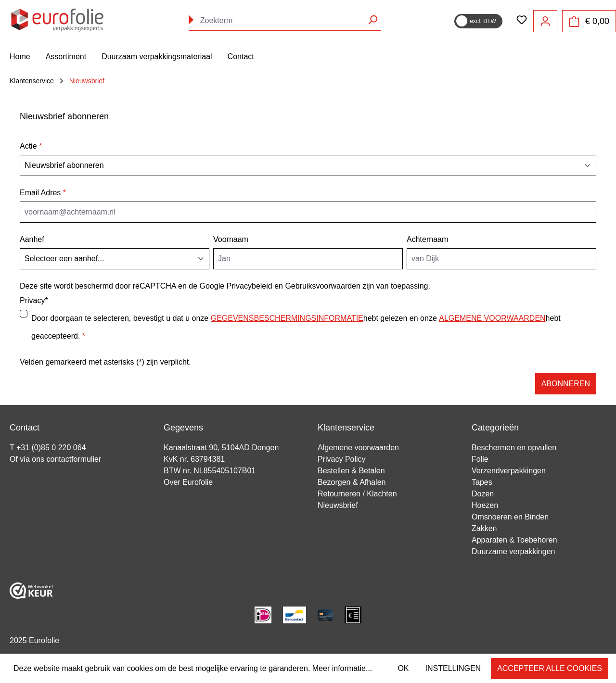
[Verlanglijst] (522, 21)
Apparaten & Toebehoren (514, 540)
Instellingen (453, 668)
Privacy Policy (342, 459)
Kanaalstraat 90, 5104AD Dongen (221, 448)
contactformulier (74, 459)
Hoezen (485, 505)
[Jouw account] (545, 21)
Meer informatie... (342, 668)
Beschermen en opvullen (514, 448)
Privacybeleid (250, 286)
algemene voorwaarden (492, 318)
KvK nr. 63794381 (194, 459)
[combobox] (285, 21)
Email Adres (43, 193)
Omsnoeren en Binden (510, 517)
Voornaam (231, 239)
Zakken (484, 528)
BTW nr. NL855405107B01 (210, 471)
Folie (480, 459)
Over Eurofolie (188, 482)
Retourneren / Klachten (357, 494)
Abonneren (566, 384)
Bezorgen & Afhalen (352, 482)
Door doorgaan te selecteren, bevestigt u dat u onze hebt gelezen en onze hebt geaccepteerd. (296, 324)
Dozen (483, 494)
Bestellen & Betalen (351, 471)
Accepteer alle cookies (550, 668)
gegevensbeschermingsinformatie (287, 318)
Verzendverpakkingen (509, 471)
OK (403, 668)
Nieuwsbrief (338, 505)
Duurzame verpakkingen (513, 551)
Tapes (482, 482)
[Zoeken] (372, 20)
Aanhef (32, 239)
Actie (31, 146)
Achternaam (427, 239)
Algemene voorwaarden (358, 448)
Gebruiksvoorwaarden (323, 286)
